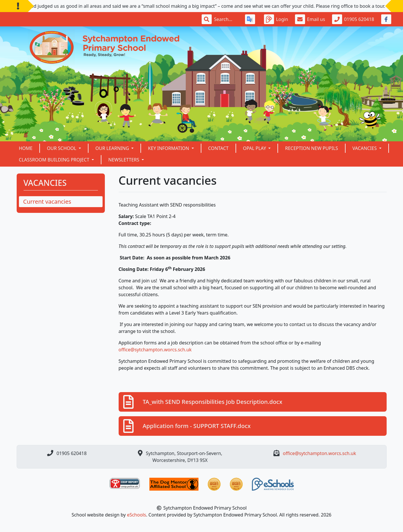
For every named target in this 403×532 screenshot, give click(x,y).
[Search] (226, 19)
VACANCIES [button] (365, 148)
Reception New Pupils (311, 148)
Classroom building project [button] (55, 160)
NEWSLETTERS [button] (124, 160)
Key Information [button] (169, 148)
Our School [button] (62, 148)
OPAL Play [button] (255, 148)
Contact (218, 148)
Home (26, 148)
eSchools (137, 515)
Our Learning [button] (113, 148)
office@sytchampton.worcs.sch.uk (155, 350)
